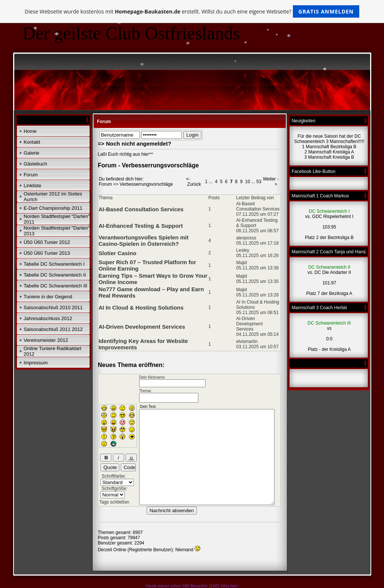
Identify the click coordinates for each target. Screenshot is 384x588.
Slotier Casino (118, 253)
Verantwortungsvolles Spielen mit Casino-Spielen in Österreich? (144, 241)
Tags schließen (114, 502)
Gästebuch (35, 164)
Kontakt (32, 142)
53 (259, 182)
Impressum (36, 363)
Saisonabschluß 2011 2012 (53, 329)
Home (30, 131)
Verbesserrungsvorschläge (146, 184)
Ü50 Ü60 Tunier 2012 (47, 242)
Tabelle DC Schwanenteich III (55, 286)
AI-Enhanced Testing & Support (141, 226)
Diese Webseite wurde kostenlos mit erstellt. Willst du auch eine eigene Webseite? (192, 11)
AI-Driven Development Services (142, 327)
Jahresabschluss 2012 (48, 318)
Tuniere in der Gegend (48, 297)
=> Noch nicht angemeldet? (135, 144)
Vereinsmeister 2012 (46, 340)
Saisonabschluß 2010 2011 (53, 308)
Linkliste (32, 186)
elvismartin (247, 341)
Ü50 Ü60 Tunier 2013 (47, 253)
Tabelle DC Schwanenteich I (54, 264)
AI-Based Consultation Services (141, 209)
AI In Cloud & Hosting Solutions (141, 308)
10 (248, 182)
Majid (242, 263)
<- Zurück (193, 182)
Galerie (31, 153)
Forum (31, 175)
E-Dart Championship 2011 (53, 208)
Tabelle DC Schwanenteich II (55, 275)
